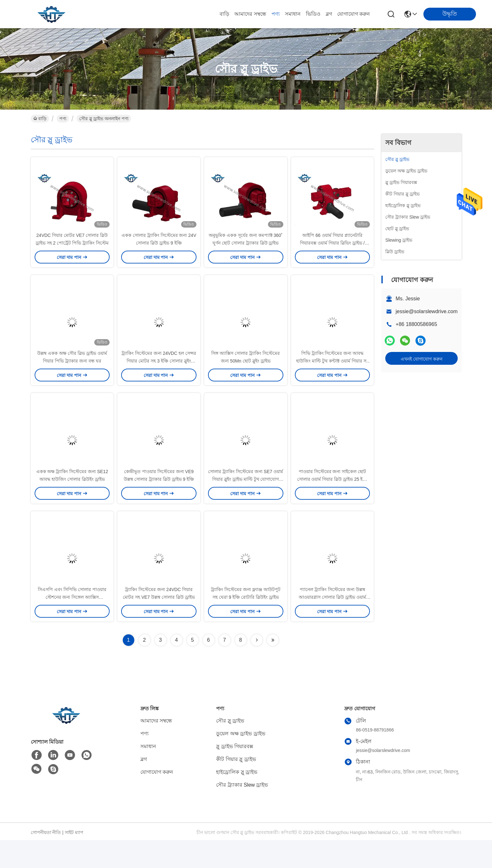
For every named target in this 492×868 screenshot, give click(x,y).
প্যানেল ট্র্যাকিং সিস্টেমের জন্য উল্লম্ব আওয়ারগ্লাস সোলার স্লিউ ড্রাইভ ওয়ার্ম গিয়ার (332, 625)
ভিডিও (313, 14)
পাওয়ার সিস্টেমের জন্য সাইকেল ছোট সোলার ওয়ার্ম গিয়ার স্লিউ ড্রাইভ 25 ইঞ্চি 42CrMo (333, 500)
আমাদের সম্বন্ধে (250, 14)
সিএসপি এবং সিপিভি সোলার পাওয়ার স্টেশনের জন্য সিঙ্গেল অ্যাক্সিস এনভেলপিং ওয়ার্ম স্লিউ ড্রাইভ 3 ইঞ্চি (72, 625)
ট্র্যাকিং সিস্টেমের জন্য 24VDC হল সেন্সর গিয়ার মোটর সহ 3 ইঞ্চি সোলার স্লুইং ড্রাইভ (159, 375)
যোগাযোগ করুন (354, 14)
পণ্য (276, 14)
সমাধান (293, 14)
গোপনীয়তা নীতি (46, 860)
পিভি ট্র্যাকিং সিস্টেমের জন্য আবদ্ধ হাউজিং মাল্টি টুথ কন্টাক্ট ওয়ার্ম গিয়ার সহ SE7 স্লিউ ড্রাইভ (332, 375)
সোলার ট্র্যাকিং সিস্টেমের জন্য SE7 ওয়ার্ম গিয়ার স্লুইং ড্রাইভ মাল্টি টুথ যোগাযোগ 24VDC (246, 500)
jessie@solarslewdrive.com (426, 311)
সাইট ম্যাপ (74, 860)
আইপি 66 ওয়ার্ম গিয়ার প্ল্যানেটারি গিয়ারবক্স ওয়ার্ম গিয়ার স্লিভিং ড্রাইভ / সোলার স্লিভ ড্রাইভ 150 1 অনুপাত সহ (332, 250)
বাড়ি (224, 14)
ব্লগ (329, 14)
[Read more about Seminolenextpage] (257, 668)
